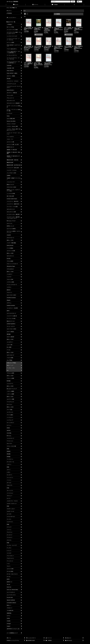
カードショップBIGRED (12, 2)
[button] (74, 5)
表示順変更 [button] (57, 14)
